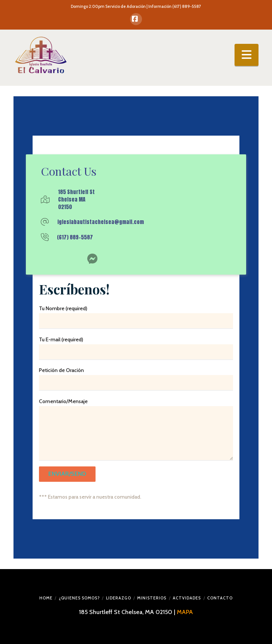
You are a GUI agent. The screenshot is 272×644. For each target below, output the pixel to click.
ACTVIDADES (187, 598)
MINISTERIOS (152, 598)
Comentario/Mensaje (136, 406)
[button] (247, 55)
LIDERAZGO (119, 598)
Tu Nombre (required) (136, 315)
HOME (46, 598)
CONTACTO (220, 598)
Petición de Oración (136, 377)
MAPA (185, 612)
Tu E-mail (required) (136, 347)
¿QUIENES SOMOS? (79, 598)
